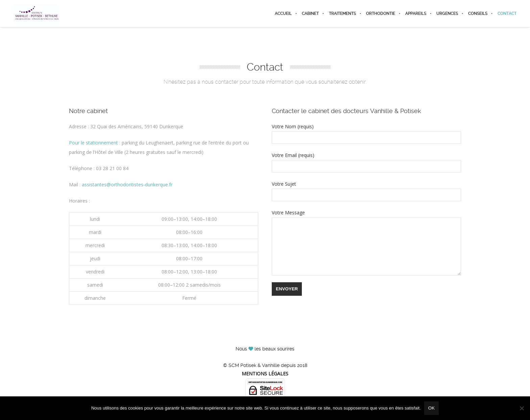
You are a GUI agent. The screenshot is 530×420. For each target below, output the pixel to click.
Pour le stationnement (93, 143)
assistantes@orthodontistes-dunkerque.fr (127, 185)
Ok (431, 408)
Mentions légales (265, 374)
